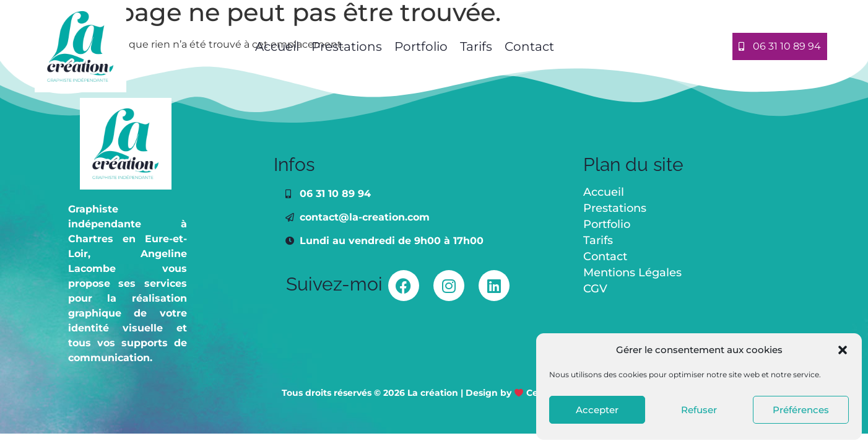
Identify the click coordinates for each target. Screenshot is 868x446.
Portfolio (421, 46)
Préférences (801, 410)
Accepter (597, 410)
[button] (843, 350)
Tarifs (476, 46)
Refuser (699, 410)
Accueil (276, 46)
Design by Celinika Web (526, 393)
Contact (529, 46)
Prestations (347, 46)
